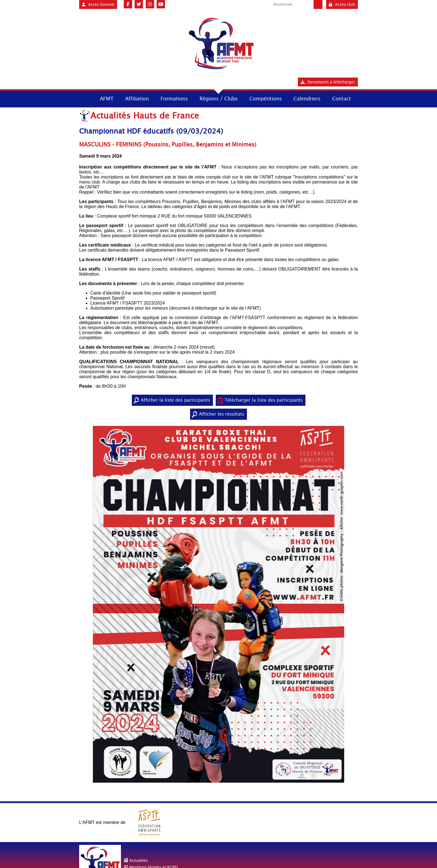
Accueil (84, 98)
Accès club (342, 4)
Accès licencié (98, 4)
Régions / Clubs (219, 99)
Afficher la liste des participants (175, 400)
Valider (318, 4)
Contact (342, 99)
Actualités (139, 860)
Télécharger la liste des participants (264, 400)
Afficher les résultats (222, 414)
